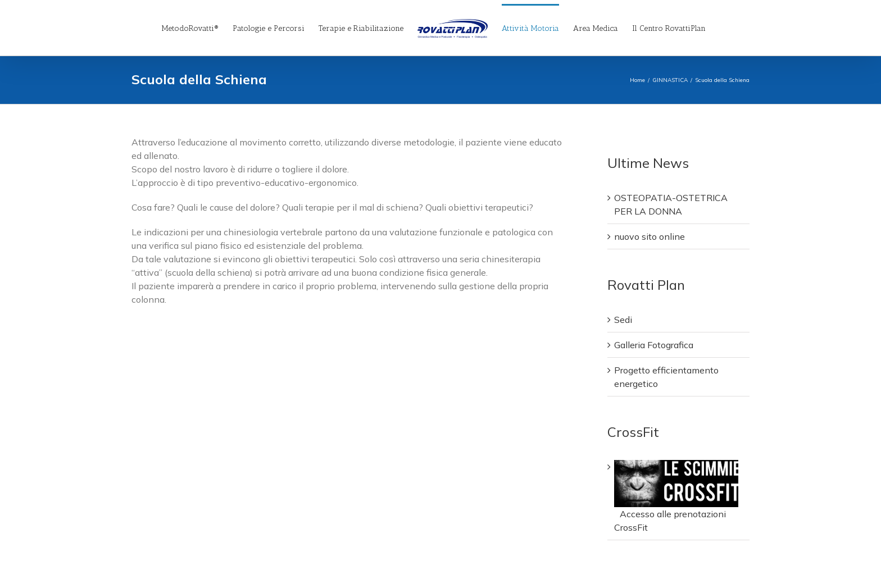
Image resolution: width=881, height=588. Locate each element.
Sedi (623, 320)
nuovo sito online (650, 236)
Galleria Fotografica (654, 345)
